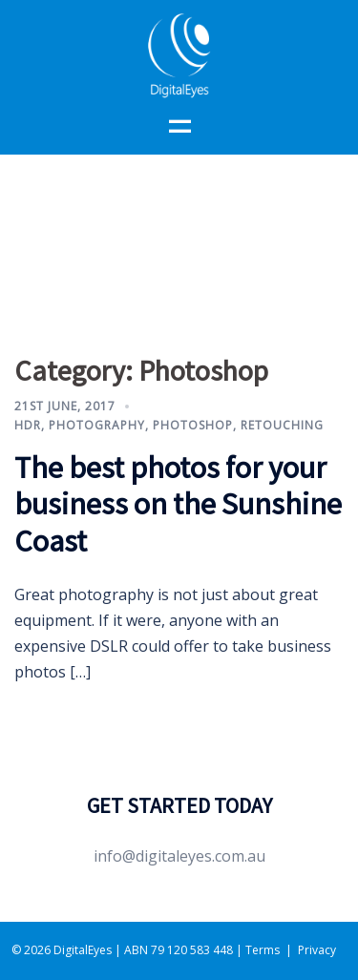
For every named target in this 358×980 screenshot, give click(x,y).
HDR (28, 425)
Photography (97, 425)
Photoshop (193, 425)
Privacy (317, 950)
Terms (263, 950)
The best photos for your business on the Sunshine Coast (178, 504)
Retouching (282, 425)
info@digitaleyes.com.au (179, 856)
